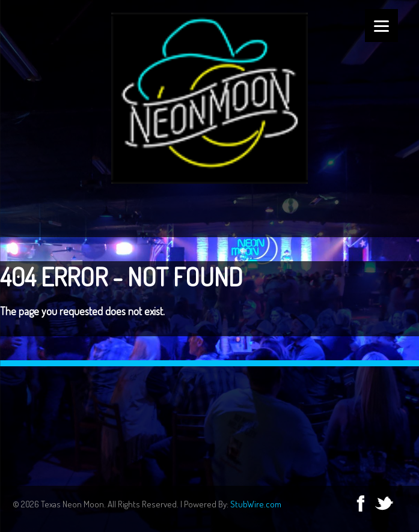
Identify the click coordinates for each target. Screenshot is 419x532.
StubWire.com (256, 504)
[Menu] (381, 26)
